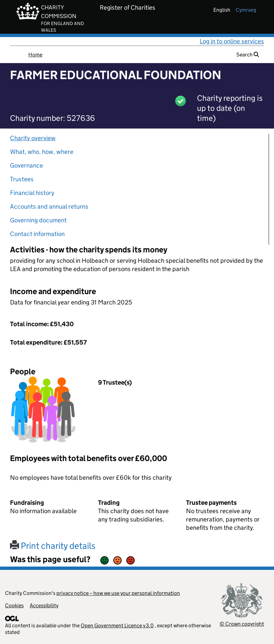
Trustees (22, 179)
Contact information (37, 234)
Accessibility (44, 605)
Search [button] (248, 55)
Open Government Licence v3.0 (117, 625)
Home (35, 55)
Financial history (32, 193)
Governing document (38, 220)
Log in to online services (232, 41)
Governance (26, 165)
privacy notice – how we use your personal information (118, 593)
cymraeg (246, 10)
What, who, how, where (42, 152)
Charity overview (33, 138)
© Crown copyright (242, 624)
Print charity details (53, 546)
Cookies (14, 605)
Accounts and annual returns (49, 206)
